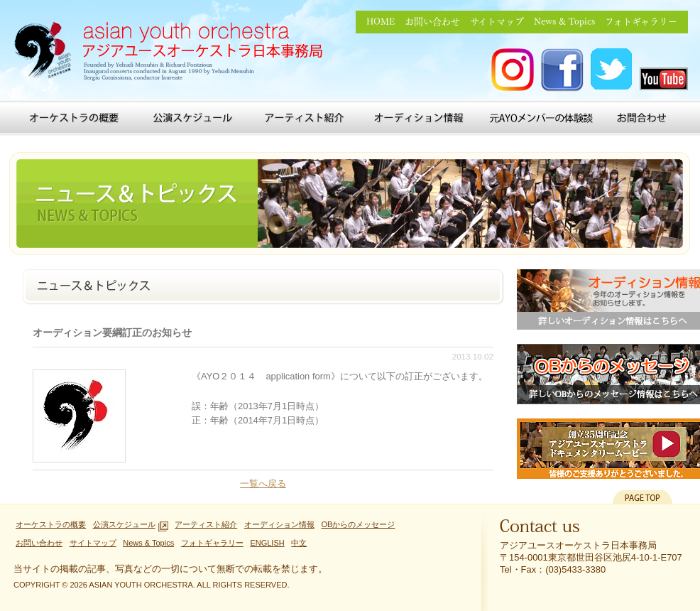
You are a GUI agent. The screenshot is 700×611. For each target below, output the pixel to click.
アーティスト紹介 (304, 118)
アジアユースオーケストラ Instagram (513, 70)
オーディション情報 (421, 118)
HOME (381, 22)
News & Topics (564, 22)
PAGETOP (642, 497)
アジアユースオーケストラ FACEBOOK (562, 70)
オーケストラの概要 (74, 118)
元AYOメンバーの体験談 (541, 118)
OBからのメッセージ (358, 524)
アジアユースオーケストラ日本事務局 (173, 53)
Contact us (540, 529)
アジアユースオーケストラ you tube (664, 79)
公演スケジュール (193, 118)
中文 (299, 543)
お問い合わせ (432, 22)
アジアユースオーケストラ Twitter (612, 70)
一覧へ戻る (263, 483)
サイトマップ (497, 22)
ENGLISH (267, 543)
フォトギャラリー (641, 22)
